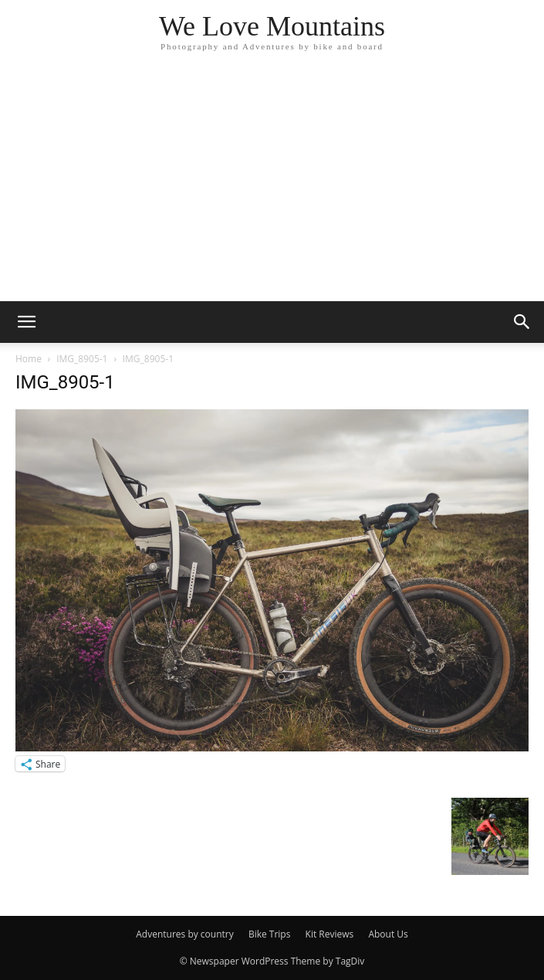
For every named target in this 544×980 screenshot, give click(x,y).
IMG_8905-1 (82, 359)
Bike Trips (270, 934)
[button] (26, 322)
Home (29, 359)
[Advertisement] (272, 185)
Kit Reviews (330, 934)
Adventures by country (185, 934)
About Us (388, 934)
